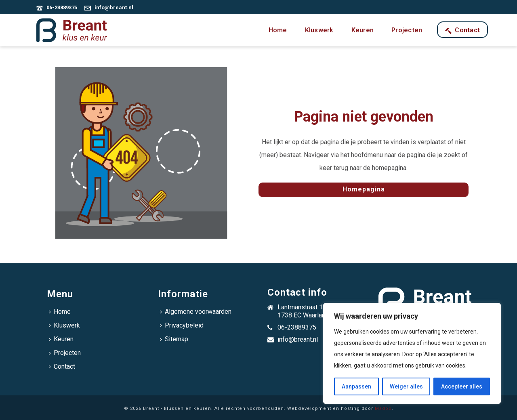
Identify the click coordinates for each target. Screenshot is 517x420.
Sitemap (174, 339)
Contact (462, 30)
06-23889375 (62, 7)
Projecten (407, 30)
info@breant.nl (114, 7)
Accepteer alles (462, 386)
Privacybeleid (182, 325)
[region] (412, 353)
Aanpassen (356, 386)
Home (278, 30)
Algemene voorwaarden (196, 312)
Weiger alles (406, 386)
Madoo (383, 408)
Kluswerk (319, 30)
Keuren (363, 30)
